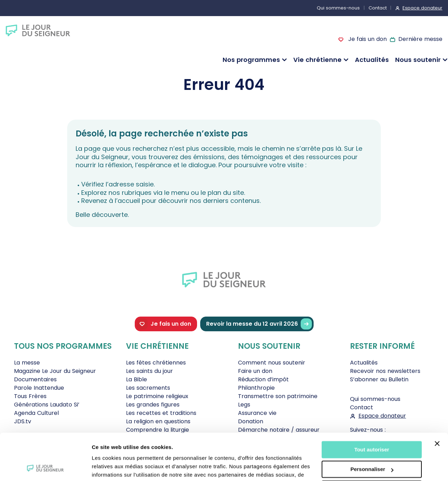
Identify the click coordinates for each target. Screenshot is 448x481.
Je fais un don (366, 39)
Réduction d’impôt (263, 379)
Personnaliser (372, 426)
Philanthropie (256, 388)
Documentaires (35, 379)
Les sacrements (148, 388)
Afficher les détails (115, 467)
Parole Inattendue (39, 388)
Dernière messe (420, 39)
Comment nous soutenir (272, 363)
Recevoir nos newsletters (385, 371)
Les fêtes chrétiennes (156, 363)
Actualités (372, 60)
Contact (378, 8)
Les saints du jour (149, 371)
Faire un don (255, 371)
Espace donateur (422, 8)
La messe (27, 363)
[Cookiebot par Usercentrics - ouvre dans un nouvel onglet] (45, 467)
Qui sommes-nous (338, 8)
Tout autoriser (372, 406)
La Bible (136, 379)
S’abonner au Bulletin (379, 379)
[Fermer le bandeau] (437, 400)
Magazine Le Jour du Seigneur (55, 371)
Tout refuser (372, 445)
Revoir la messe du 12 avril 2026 (259, 324)
